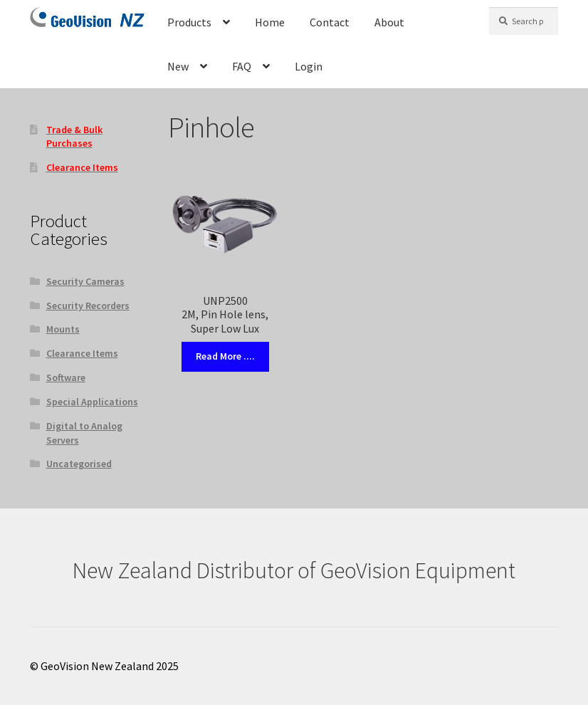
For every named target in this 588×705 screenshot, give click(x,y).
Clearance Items (82, 353)
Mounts (63, 329)
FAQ (242, 66)
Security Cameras (85, 281)
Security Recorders (88, 305)
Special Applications (92, 402)
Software (66, 377)
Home (270, 22)
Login (309, 66)
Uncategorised (79, 464)
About (389, 22)
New (178, 66)
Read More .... (225, 356)
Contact (330, 22)
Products (189, 22)
